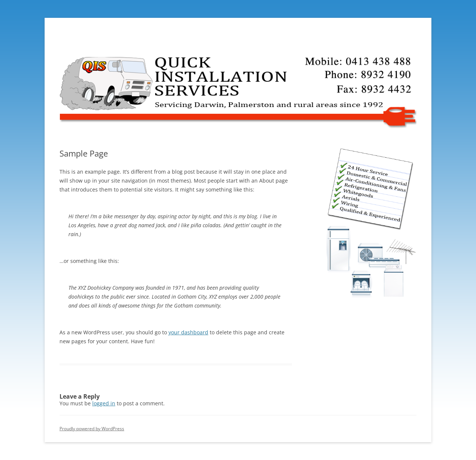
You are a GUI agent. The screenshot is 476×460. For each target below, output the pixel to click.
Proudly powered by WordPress (92, 429)
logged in (104, 403)
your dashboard (188, 332)
